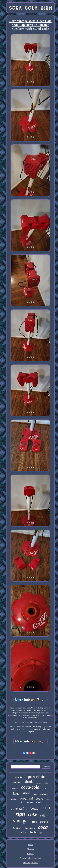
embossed (18, 782)
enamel (15, 788)
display (14, 799)
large (16, 793)
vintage (20, 821)
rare (34, 821)
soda (27, 793)
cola (46, 807)
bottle (34, 808)
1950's (39, 799)
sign (20, 814)
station (22, 832)
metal (20, 777)
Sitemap (30, 849)
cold (43, 816)
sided (21, 803)
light (41, 833)
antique (44, 794)
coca (43, 827)
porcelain (37, 777)
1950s (46, 783)
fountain (30, 828)
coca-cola (30, 787)
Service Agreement (30, 862)
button (17, 828)
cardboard (46, 789)
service (38, 783)
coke (33, 814)
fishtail (44, 822)
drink (29, 782)
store (35, 794)
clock (39, 803)
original (26, 798)
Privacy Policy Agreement (30, 858)
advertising (19, 808)
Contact (30, 854)
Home (30, 845)
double (30, 803)
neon (48, 799)
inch (33, 833)
